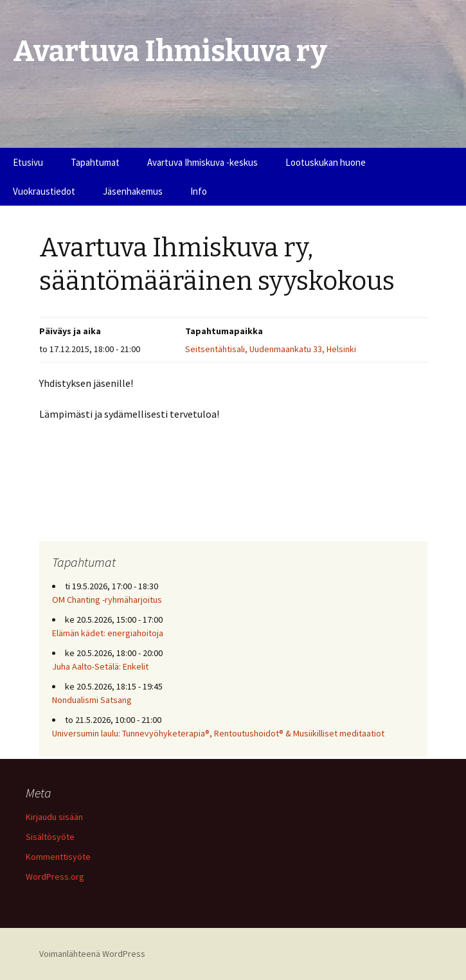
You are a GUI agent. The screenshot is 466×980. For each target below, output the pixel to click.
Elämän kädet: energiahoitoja (108, 633)
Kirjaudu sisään (54, 817)
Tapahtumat (95, 162)
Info (199, 191)
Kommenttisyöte (58, 857)
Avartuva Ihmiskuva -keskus (202, 162)
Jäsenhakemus (133, 191)
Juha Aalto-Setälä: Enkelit (100, 666)
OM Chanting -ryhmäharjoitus (107, 600)
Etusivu (28, 162)
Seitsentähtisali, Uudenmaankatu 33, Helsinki (271, 349)
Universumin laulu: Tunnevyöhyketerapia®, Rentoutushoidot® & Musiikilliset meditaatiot (218, 733)
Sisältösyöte (50, 837)
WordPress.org (55, 877)
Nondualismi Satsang (92, 700)
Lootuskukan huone (326, 162)
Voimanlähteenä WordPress (92, 954)
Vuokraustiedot (44, 191)
